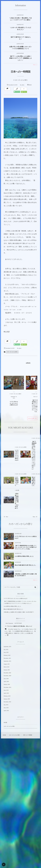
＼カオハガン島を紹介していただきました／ (21, 29)
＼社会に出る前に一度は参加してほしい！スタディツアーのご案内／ (20, 19)
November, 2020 (7, 676)
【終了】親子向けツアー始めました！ (20, 38)
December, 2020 (7, 673)
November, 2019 (7, 687)
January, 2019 (7, 699)
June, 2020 (6, 679)
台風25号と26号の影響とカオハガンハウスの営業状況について (21, 48)
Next (35, 517)
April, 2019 (6, 693)
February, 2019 (7, 696)
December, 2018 (7, 702)
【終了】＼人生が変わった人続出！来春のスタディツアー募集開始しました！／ (20, 58)
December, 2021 (7, 658)
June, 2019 (6, 690)
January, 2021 (7, 670)
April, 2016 (6, 711)
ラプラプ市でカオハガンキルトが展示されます (26, 537)
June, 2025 (6, 652)
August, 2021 (7, 664)
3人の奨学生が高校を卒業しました (24, 556)
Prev (6, 517)
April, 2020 (6, 681)
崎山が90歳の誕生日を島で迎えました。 (26, 565)
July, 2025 (6, 650)
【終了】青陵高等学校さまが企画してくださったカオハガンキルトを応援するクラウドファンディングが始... (26, 547)
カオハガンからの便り (12, 352)
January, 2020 (7, 684)
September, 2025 (7, 647)
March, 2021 (7, 667)
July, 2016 (6, 705)
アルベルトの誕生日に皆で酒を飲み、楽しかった (20, 626)
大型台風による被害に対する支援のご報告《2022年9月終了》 (26, 575)
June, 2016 (6, 708)
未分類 (5, 723)
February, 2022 (7, 655)
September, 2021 (7, 661)
